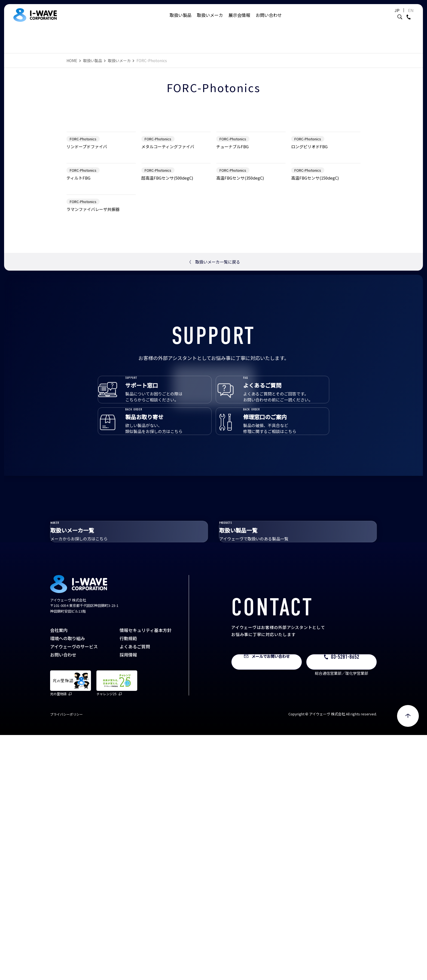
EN (397, 16)
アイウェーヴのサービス (74, 891)
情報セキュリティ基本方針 (146, 875)
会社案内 (59, 875)
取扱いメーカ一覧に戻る (214, 469)
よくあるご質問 (135, 891)
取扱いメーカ (210, 20)
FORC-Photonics (83, 208)
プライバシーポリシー (66, 959)
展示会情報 (239, 20)
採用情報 (128, 900)
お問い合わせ (269, 20)
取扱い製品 (181, 20)
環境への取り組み (68, 883)
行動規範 (128, 883)
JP (383, 16)
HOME (72, 61)
